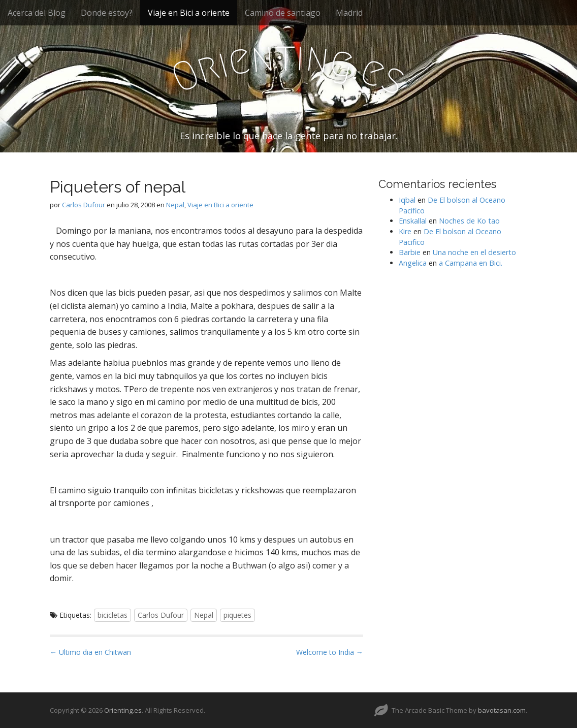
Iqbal (407, 200)
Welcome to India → (330, 652)
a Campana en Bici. (471, 263)
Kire (405, 231)
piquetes (237, 615)
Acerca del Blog (37, 13)
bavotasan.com (502, 710)
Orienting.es (123, 710)
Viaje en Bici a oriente (189, 13)
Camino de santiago (283, 13)
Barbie (410, 252)
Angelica (413, 263)
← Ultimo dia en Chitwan (90, 652)
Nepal (175, 205)
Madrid (349, 13)
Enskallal (413, 221)
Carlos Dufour (84, 205)
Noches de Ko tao (469, 221)
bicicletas (113, 615)
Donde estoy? (107, 13)
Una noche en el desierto (474, 252)
